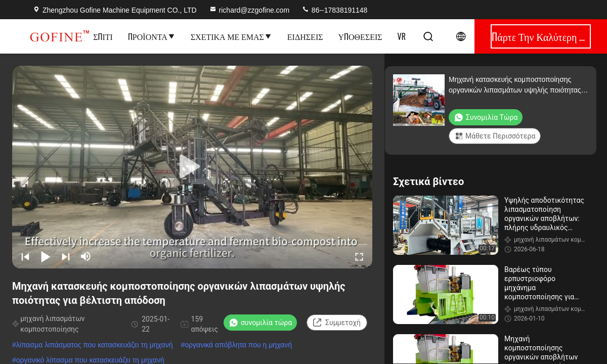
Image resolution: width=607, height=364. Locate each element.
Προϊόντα (152, 36)
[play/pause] (46, 256)
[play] (192, 167)
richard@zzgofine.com (249, 10)
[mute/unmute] (86, 256)
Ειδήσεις (305, 36)
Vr (402, 36)
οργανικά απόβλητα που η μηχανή (238, 345)
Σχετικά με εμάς (231, 36)
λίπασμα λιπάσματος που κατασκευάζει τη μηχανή (95, 345)
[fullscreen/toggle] (359, 256)
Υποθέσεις (360, 36)
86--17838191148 (334, 10)
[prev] (25, 256)
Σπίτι (103, 36)
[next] (66, 256)
